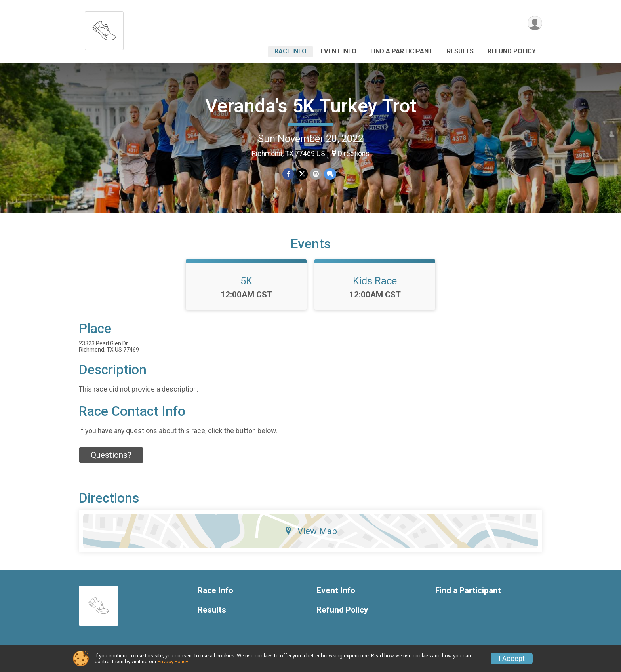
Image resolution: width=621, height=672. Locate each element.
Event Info (338, 51)
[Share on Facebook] (288, 174)
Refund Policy (512, 51)
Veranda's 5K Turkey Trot (311, 106)
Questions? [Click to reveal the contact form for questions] (111, 455)
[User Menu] (535, 23)
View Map (311, 531)
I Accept (512, 659)
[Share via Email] (316, 174)
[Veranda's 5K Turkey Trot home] (104, 29)
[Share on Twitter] (302, 174)
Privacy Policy (173, 662)
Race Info (290, 51)
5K (246, 281)
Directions (354, 154)
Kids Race (375, 281)
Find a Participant (402, 51)
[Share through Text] (330, 174)
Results (460, 51)
